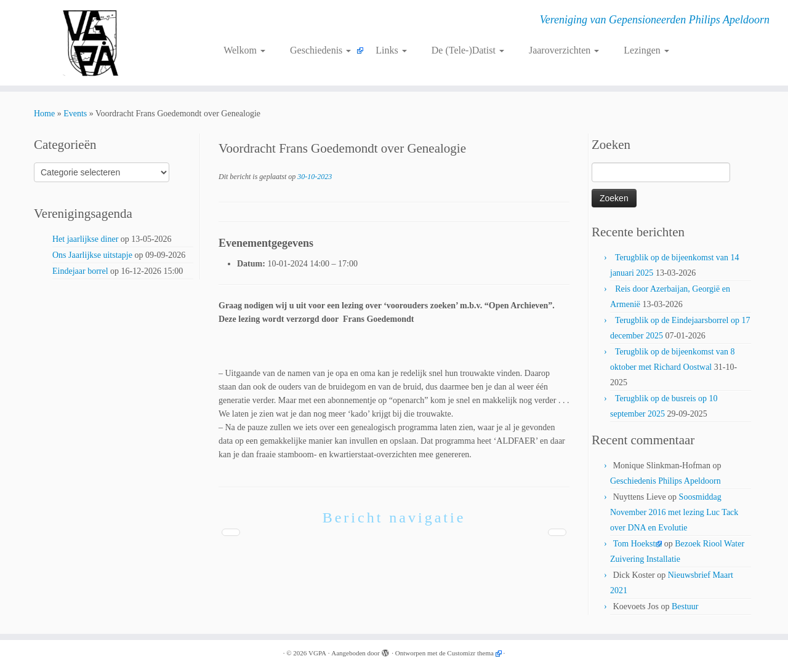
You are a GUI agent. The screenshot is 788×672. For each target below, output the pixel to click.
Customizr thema (470, 653)
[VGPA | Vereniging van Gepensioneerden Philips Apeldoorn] (91, 43)
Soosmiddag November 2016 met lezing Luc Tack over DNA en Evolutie (674, 512)
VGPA (317, 653)
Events (75, 114)
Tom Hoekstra (638, 544)
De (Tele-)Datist (468, 50)
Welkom (244, 50)
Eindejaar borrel (80, 271)
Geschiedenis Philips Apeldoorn (665, 481)
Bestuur (685, 606)
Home (44, 114)
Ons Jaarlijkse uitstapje (92, 255)
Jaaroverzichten (564, 50)
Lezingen (646, 50)
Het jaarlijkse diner (85, 239)
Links (391, 50)
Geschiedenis (320, 50)
